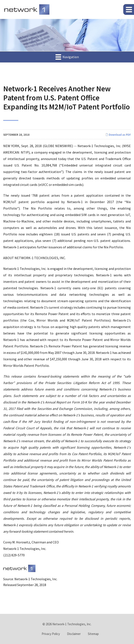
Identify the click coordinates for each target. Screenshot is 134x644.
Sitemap (93, 634)
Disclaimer (74, 634)
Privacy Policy (51, 634)
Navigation (67, 57)
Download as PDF (118, 135)
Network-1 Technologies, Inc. (72, 624)
